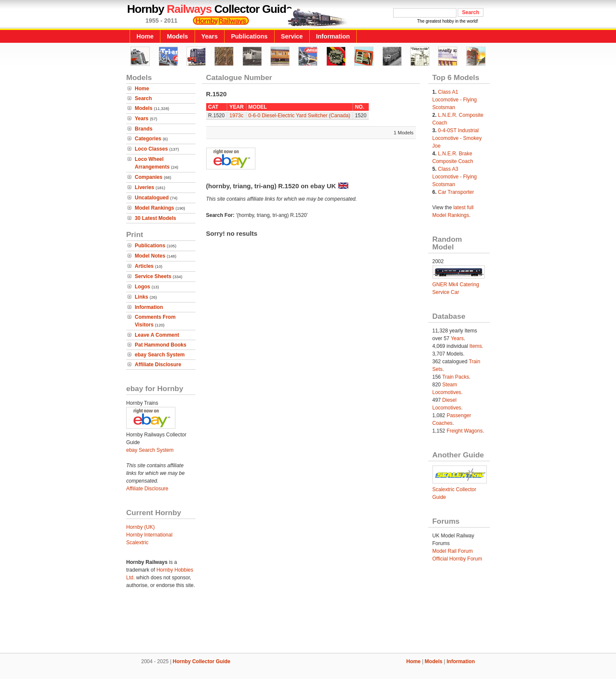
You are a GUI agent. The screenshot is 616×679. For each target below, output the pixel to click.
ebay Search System (160, 355)
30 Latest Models (155, 218)
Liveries (144, 187)
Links (141, 297)
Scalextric (137, 543)
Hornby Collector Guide (202, 661)
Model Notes (150, 256)
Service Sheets (153, 276)
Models (178, 36)
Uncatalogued (152, 198)
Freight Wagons (465, 431)
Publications (249, 36)
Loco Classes (151, 149)
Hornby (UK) (141, 527)
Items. (476, 346)
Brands (144, 129)
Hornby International (149, 535)
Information (333, 36)
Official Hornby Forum (457, 559)
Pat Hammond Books (161, 345)
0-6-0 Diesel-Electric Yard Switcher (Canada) (299, 116)
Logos (142, 287)
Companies (149, 177)
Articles (144, 266)
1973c (236, 116)
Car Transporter (456, 192)
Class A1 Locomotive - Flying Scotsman (455, 100)
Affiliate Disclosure (158, 365)
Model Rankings (154, 208)
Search (143, 98)
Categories (148, 139)
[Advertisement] (308, 624)
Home (145, 36)
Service (292, 36)
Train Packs (456, 377)
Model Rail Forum (453, 551)
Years (210, 36)
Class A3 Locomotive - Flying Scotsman (455, 177)
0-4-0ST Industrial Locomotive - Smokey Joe (457, 138)
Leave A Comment (157, 335)
